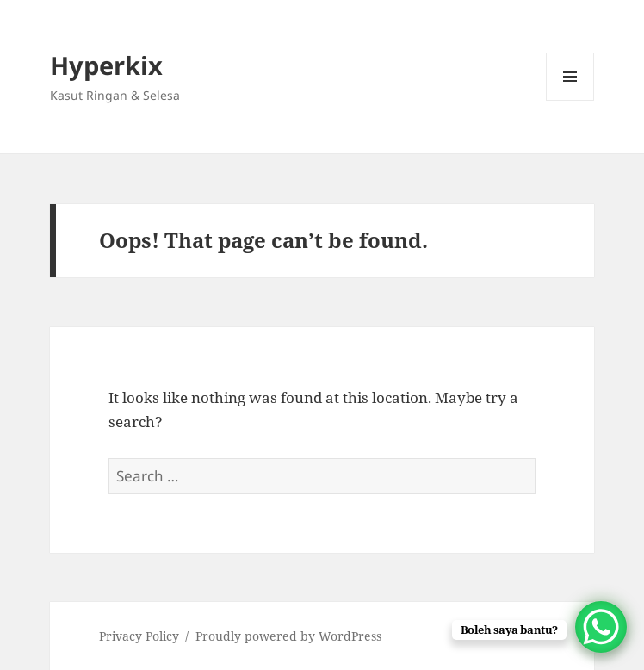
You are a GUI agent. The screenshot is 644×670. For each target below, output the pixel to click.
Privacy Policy (139, 636)
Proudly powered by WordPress (288, 636)
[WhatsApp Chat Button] (601, 627)
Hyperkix (106, 65)
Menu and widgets (570, 100)
